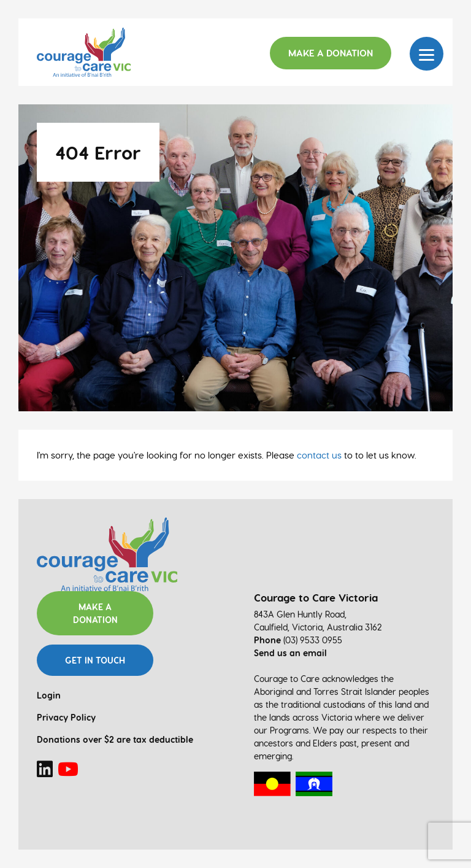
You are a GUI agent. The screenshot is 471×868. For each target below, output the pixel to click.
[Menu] (427, 54)
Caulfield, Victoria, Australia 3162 (318, 627)
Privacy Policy (66, 717)
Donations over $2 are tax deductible (115, 739)
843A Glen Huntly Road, (300, 614)
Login (49, 695)
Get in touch (95, 660)
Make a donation (95, 613)
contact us (319, 455)
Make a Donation (331, 53)
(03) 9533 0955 (313, 640)
